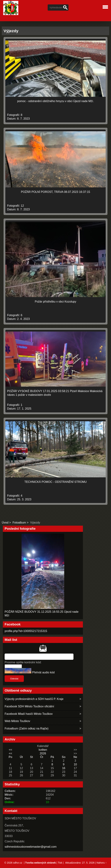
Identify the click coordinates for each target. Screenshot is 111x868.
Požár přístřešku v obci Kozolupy (56, 302)
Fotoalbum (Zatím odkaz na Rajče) (27, 728)
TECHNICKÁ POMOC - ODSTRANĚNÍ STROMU (55, 482)
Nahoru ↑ (102, 863)
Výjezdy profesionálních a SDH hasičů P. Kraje (34, 699)
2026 (43, 753)
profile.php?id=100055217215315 (26, 631)
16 (64, 768)
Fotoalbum (19, 523)
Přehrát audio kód (43, 672)
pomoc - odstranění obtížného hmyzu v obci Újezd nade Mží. (55, 101)
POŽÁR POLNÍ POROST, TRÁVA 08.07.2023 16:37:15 (56, 192)
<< (10, 750)
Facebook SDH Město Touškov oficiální (29, 706)
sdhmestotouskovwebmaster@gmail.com (31, 847)
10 (75, 764)
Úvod (5, 523)
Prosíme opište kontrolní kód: (23, 662)
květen (43, 750)
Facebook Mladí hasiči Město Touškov (29, 714)
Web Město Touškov (17, 721)
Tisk (60, 863)
